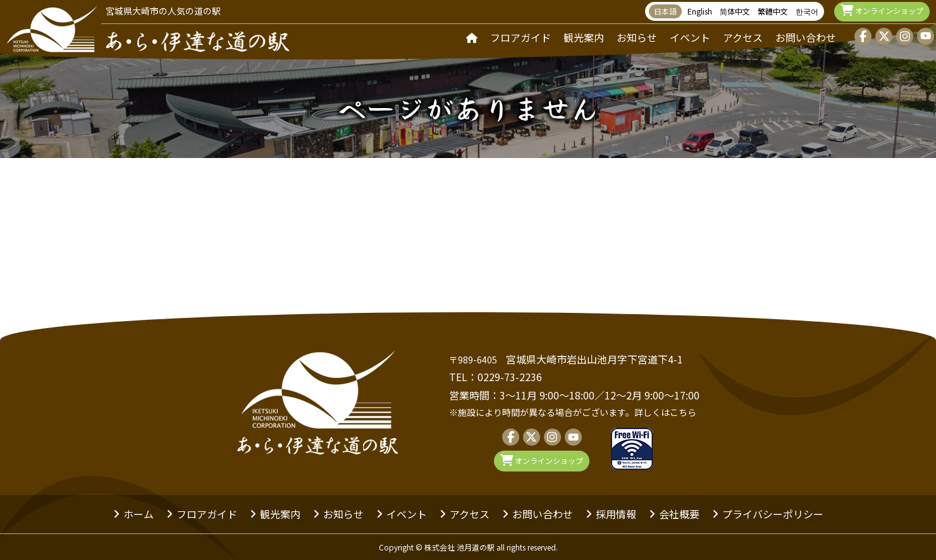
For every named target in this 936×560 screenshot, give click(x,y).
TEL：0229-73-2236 (496, 377)
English (700, 11)
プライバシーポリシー (773, 514)
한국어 (807, 11)
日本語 (665, 11)
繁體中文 (773, 11)
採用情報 (616, 514)
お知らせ (637, 37)
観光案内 (584, 37)
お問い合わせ (806, 37)
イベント (690, 37)
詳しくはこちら (665, 412)
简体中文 (735, 11)
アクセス (743, 37)
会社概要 (679, 514)
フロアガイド (520, 37)
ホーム (139, 514)
